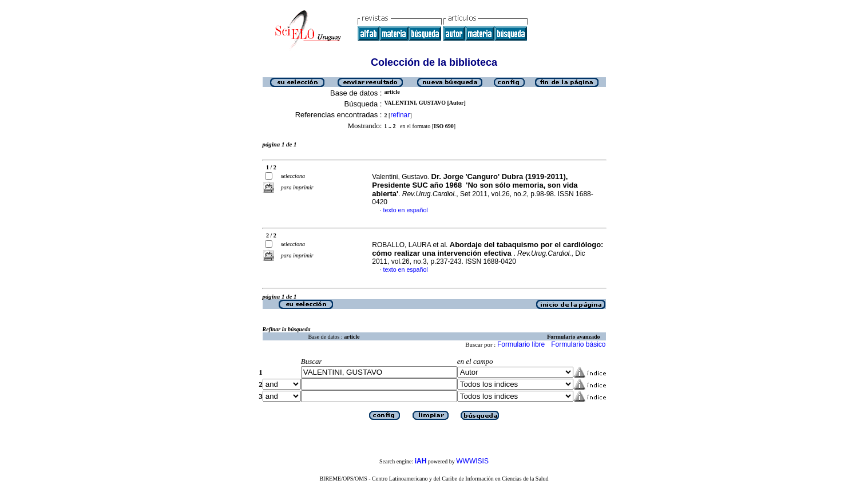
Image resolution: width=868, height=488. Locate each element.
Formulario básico (578, 344)
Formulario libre (521, 344)
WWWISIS (472, 461)
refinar (400, 115)
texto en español (406, 210)
